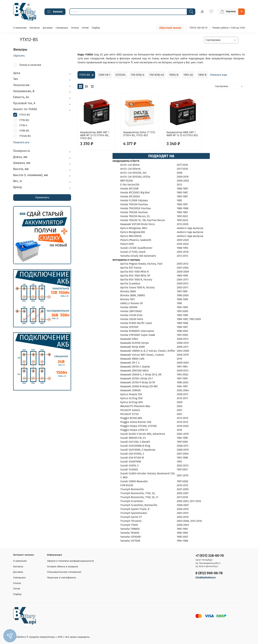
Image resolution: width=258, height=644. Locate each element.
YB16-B (202, 75)
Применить (42, 197)
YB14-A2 (188, 75)
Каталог (55, 12)
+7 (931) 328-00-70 (210, 556)
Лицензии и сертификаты (62, 578)
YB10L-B (174, 75)
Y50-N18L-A (138, 75)
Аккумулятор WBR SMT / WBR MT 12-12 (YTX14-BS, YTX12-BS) (95, 135)
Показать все (21, 142)
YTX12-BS (85, 75)
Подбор (96, 28)
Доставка (48, 28)
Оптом (85, 28)
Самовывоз (62, 28)
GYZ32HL (121, 75)
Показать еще (219, 75)
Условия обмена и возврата (63, 567)
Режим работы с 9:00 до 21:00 (229, 28)
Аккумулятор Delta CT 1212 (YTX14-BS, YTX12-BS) (139, 134)
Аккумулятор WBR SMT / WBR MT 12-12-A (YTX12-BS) (182, 134)
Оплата (75, 28)
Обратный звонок (170, 28)
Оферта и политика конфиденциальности (71, 561)
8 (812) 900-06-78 (209, 573)
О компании (20, 28)
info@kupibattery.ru (206, 577)
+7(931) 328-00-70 (198, 28)
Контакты (35, 28)
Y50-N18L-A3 (157, 75)
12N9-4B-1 (104, 75)
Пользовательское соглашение (64, 572)
